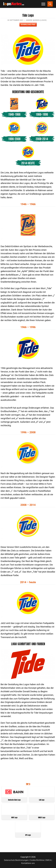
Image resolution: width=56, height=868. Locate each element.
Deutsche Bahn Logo (14, 800)
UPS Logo (28, 835)
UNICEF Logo (42, 818)
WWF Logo (14, 818)
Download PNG (28, 24)
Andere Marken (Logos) (36, 20)
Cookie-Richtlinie (37, 860)
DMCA (48, 860)
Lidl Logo (42, 800)
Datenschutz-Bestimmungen (16, 860)
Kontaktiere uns (28, 863)
